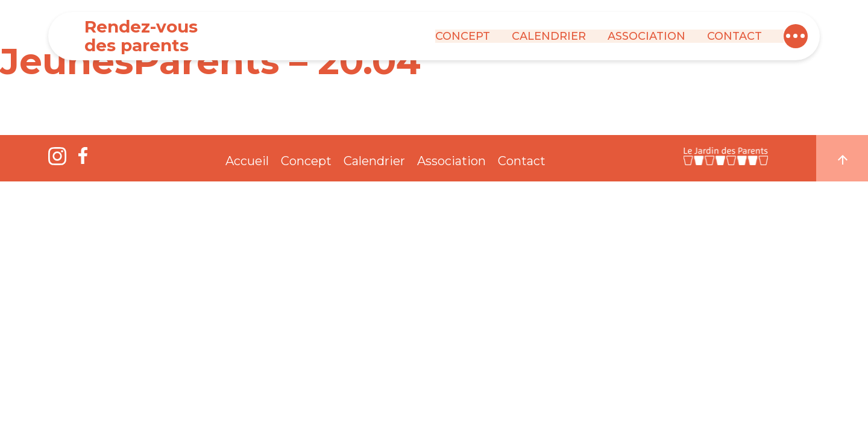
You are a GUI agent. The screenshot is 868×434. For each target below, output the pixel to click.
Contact (734, 36)
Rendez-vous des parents (141, 36)
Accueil (247, 161)
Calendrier (549, 36)
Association (646, 36)
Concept (463, 36)
